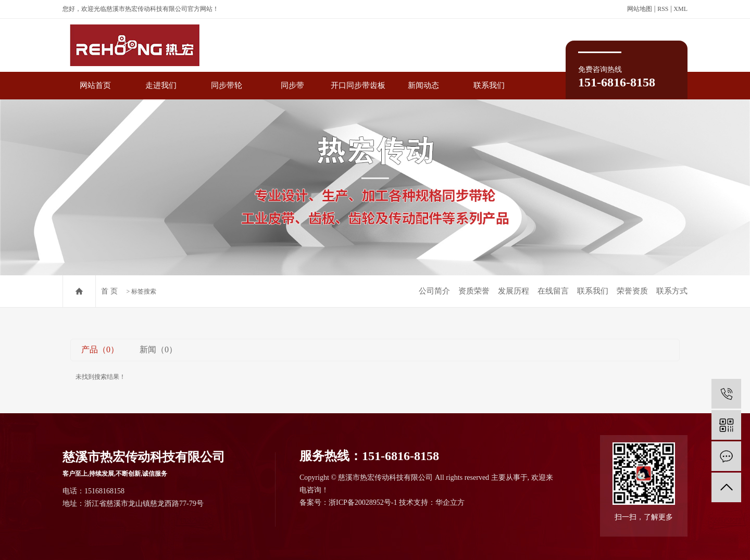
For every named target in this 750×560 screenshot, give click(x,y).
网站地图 (640, 9)
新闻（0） (158, 349)
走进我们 (161, 85)
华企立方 (450, 502)
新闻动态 (423, 85)
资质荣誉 (474, 291)
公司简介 (434, 291)
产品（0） (100, 349)
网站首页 (95, 85)
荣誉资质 (632, 291)
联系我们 (489, 85)
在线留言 (553, 291)
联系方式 (672, 291)
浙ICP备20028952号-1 (363, 502)
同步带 (292, 85)
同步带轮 (227, 85)
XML (680, 9)
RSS (663, 9)
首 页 (109, 291)
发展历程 (514, 291)
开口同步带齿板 (358, 85)
